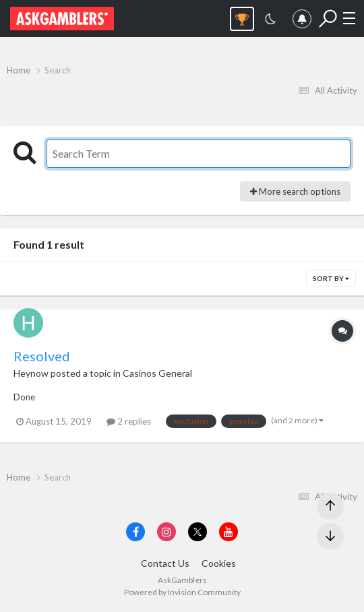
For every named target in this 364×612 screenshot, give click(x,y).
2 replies (129, 421)
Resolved (42, 356)
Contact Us (165, 563)
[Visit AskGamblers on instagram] (166, 532)
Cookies (219, 563)
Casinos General (157, 373)
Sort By (331, 278)
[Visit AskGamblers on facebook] (135, 532)
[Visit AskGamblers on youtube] (229, 532)
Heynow (31, 373)
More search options (295, 191)
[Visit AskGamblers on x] (198, 532)
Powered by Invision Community (182, 592)
